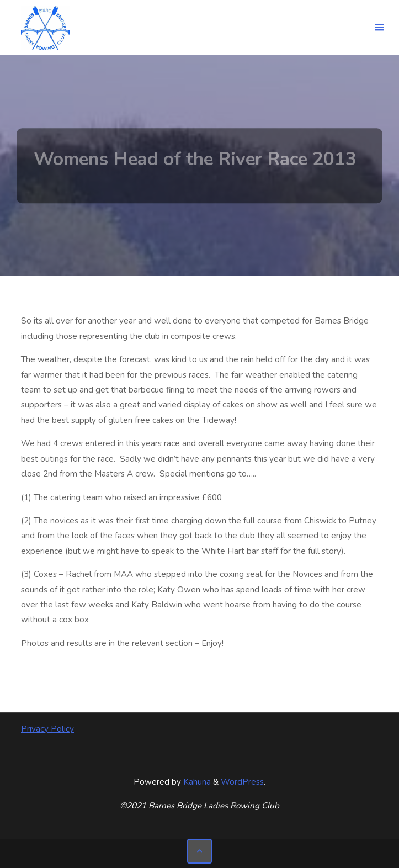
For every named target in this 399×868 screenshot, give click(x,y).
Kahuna (196, 782)
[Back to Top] (200, 851)
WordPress (242, 782)
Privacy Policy (47, 729)
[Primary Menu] (379, 28)
